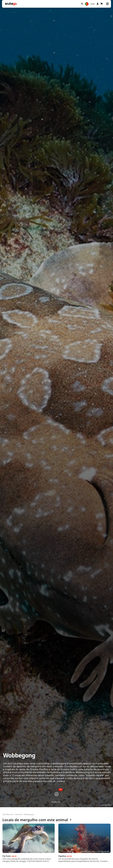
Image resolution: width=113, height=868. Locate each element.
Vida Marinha (8, 814)
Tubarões (19, 814)
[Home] (11, 4)
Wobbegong (29, 814)
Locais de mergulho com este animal (37, 820)
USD (93, 4)
